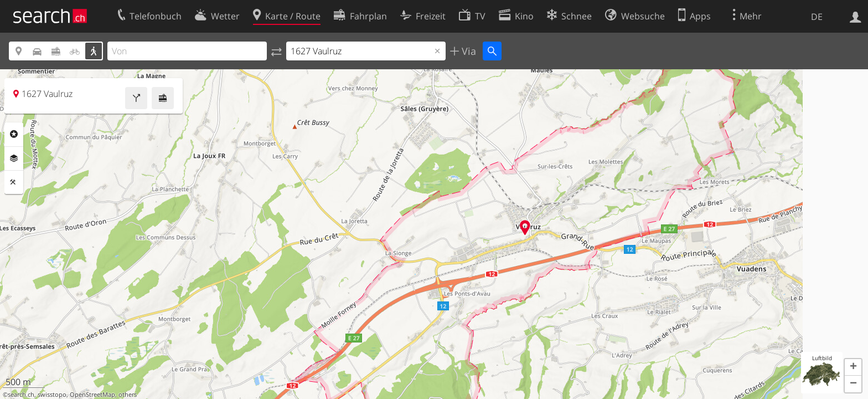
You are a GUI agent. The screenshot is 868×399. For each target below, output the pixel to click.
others (128, 395)
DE (817, 17)
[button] (853, 367)
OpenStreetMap (92, 395)
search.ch (21, 395)
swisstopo (52, 395)
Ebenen (14, 158)
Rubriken (14, 134)
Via (467, 51)
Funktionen (14, 182)
